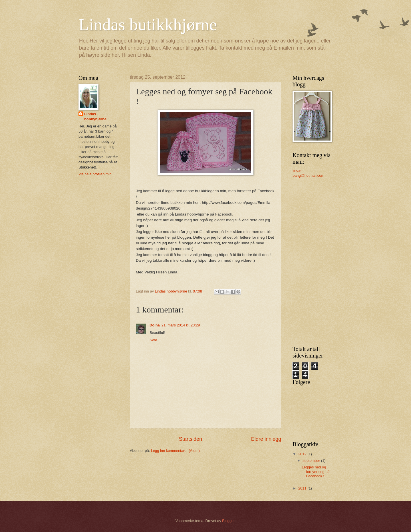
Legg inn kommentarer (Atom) (175, 451)
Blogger (228, 521)
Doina (155, 325)
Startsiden (191, 439)
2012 (303, 454)
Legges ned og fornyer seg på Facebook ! (316, 472)
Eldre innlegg (266, 439)
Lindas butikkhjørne (148, 25)
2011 (303, 488)
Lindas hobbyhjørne (95, 116)
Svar (153, 340)
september (312, 461)
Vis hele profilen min (95, 174)
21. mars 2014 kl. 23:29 (181, 325)
